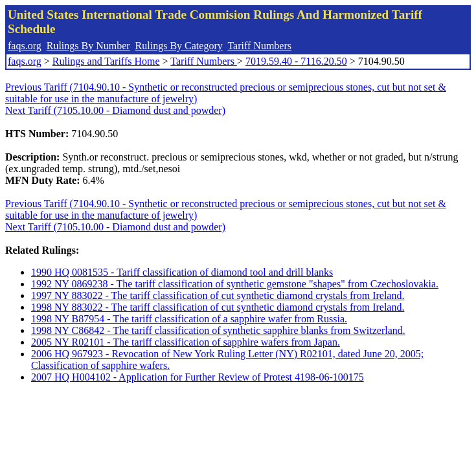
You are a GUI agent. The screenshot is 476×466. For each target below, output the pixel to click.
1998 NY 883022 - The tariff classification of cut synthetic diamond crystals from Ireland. (218, 307)
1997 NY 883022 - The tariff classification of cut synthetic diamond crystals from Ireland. (218, 295)
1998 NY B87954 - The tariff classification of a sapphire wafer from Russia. (189, 319)
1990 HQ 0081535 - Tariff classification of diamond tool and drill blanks (182, 272)
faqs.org (25, 46)
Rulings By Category (179, 46)
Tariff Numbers (259, 46)
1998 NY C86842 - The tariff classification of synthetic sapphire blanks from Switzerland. (218, 330)
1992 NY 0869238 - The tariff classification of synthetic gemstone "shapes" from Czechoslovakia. (235, 284)
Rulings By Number (88, 46)
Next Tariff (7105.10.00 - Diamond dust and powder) (115, 110)
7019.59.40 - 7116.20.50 (296, 61)
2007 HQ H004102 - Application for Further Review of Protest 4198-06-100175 (198, 377)
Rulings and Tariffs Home (106, 61)
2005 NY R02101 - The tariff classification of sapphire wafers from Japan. (186, 342)
